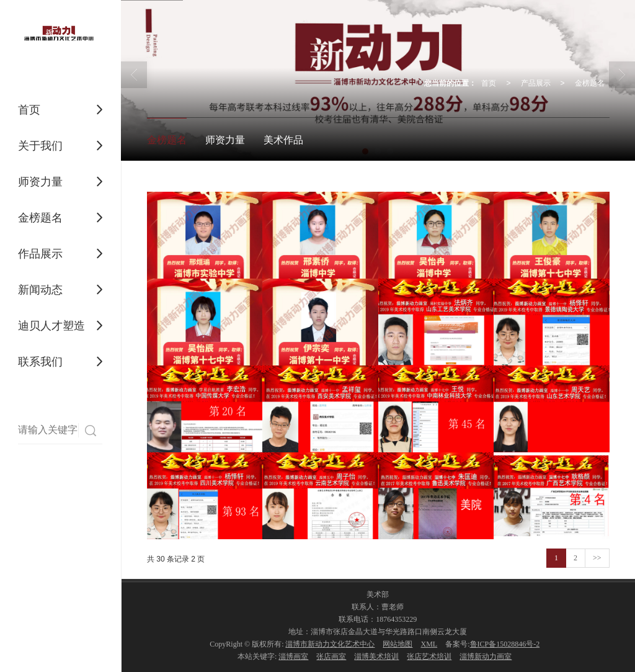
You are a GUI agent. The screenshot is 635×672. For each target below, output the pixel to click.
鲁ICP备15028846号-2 (505, 644)
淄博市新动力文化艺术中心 (330, 644)
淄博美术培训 (376, 656)
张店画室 (331, 656)
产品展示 (536, 83)
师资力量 (40, 182)
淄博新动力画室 (486, 656)
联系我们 (40, 362)
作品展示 (40, 254)
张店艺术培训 (429, 656)
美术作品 (283, 140)
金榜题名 (40, 218)
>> (597, 558)
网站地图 (397, 644)
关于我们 (40, 146)
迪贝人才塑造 (51, 326)
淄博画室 (293, 656)
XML (429, 644)
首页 (29, 110)
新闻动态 (40, 290)
